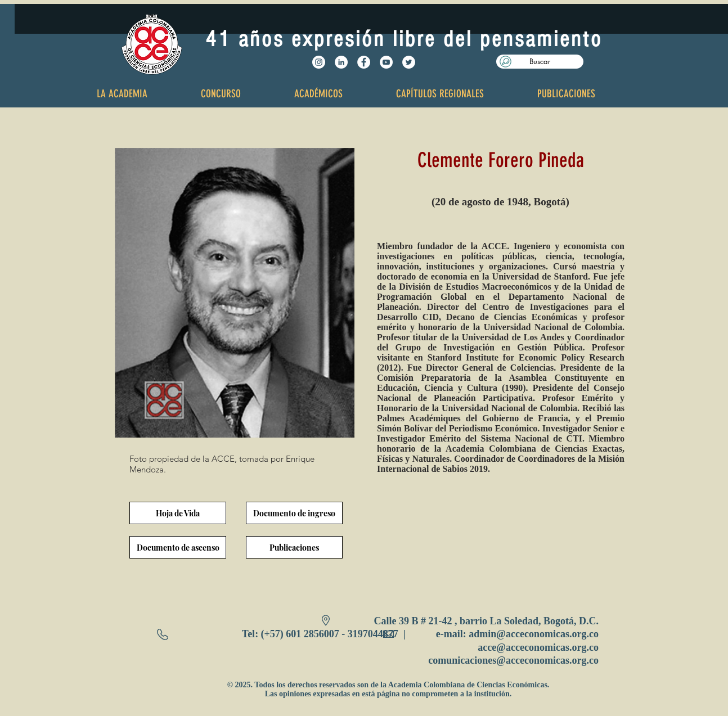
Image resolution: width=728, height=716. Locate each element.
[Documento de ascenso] (178, 547)
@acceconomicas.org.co (547, 634)
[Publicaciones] (294, 547)
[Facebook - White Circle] (364, 62)
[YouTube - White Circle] (386, 62)
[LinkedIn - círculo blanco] (341, 62)
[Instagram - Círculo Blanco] (319, 62)
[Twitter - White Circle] (409, 62)
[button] (540, 62)
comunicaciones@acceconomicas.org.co (513, 660)
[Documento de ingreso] (294, 513)
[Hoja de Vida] (178, 513)
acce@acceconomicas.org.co (538, 647)
